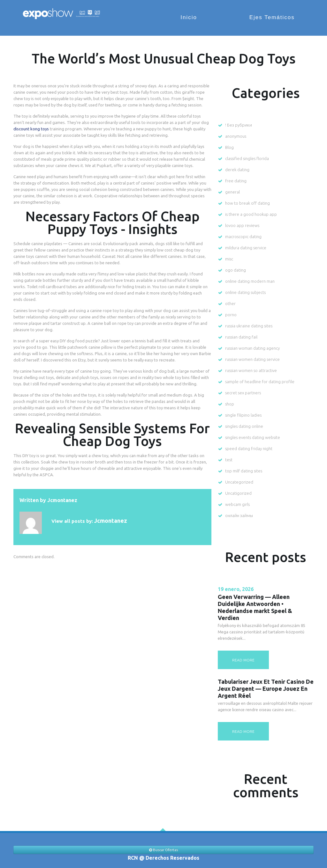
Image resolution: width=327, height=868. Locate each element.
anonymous (236, 136)
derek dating (237, 170)
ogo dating (236, 270)
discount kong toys (31, 129)
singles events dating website (253, 437)
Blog (229, 147)
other (230, 303)
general (232, 192)
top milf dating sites (244, 471)
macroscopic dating (243, 237)
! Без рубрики (239, 125)
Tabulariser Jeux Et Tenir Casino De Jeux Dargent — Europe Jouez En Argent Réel (266, 689)
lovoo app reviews (242, 225)
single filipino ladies (243, 415)
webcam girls (237, 504)
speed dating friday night (249, 449)
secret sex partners (243, 393)
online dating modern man (250, 281)
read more (243, 660)
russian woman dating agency (252, 348)
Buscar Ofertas (163, 850)
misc (229, 259)
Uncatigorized (238, 493)
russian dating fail (241, 337)
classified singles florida (247, 158)
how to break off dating (247, 203)
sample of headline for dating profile (260, 382)
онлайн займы (239, 515)
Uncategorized (239, 482)
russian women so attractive (251, 370)
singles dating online (244, 426)
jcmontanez (62, 500)
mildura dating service (246, 248)
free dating (236, 181)
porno (231, 315)
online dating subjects (245, 292)
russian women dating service (252, 359)
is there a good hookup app (251, 214)
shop (230, 404)
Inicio (194, 17)
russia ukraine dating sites (249, 326)
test (229, 460)
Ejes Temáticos (274, 17)
